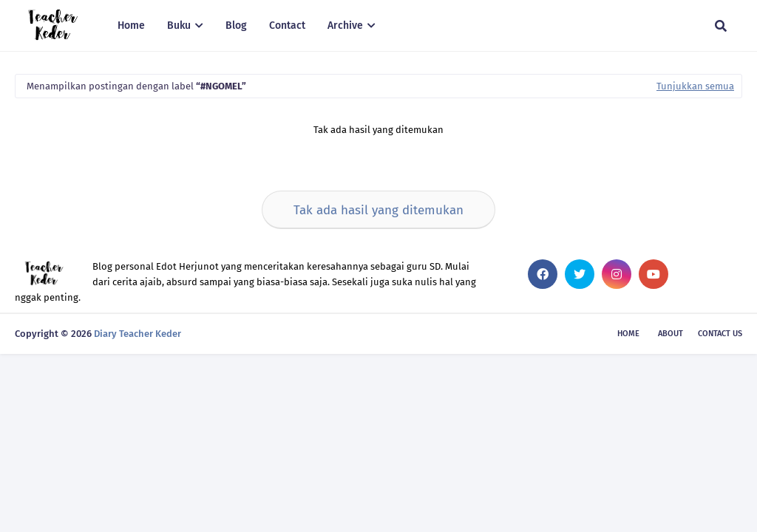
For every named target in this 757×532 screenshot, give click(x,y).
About (671, 334)
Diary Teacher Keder (138, 334)
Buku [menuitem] (179, 25)
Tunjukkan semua (695, 86)
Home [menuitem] (131, 25)
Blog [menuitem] (236, 25)
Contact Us (720, 334)
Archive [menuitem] (345, 25)
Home (628, 334)
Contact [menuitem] (287, 25)
